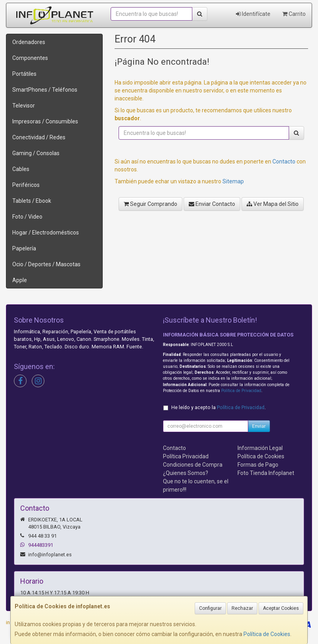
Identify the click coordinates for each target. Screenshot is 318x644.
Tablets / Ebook (32, 201)
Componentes (30, 58)
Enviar (259, 426)
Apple (20, 280)
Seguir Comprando (150, 204)
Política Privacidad (186, 456)
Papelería (24, 248)
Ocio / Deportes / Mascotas (46, 264)
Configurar (210, 608)
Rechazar (242, 608)
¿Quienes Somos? (186, 473)
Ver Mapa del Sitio (273, 204)
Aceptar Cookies (281, 608)
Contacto (284, 161)
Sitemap (233, 181)
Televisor (24, 106)
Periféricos (26, 185)
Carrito (294, 14)
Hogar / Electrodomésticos (46, 233)
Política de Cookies (267, 634)
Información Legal (260, 448)
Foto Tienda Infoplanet (266, 473)
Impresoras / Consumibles (45, 121)
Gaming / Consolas (36, 153)
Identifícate (253, 14)
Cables (21, 169)
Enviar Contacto (212, 204)
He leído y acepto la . (218, 407)
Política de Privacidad (241, 391)
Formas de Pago (258, 465)
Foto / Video (27, 217)
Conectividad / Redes (39, 137)
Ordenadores (29, 42)
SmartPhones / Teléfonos (45, 90)
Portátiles (24, 74)
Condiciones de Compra (193, 465)
